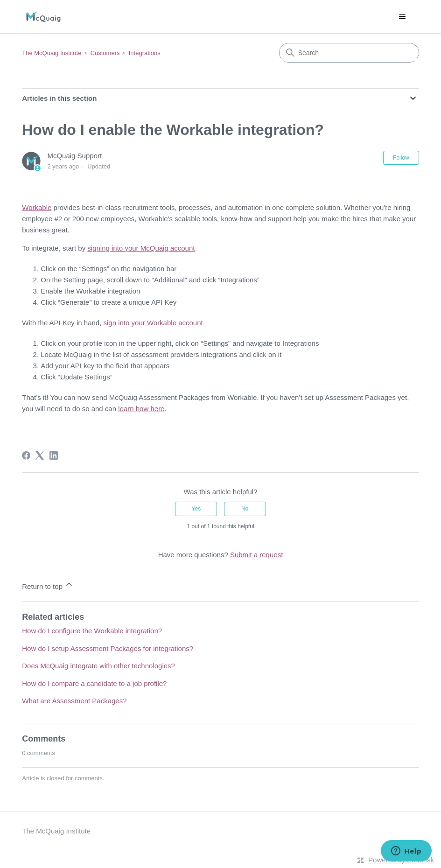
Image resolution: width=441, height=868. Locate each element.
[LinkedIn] (54, 455)
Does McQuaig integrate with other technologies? (98, 666)
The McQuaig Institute (52, 53)
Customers (105, 53)
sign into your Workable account (153, 323)
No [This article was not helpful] (245, 509)
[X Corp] (40, 455)
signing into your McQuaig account (141, 248)
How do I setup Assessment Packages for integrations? (108, 648)
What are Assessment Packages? (74, 701)
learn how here (141, 409)
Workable (37, 207)
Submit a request (256, 555)
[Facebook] (26, 455)
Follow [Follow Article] (401, 158)
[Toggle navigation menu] (402, 17)
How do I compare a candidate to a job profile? (94, 683)
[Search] (349, 53)
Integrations (145, 53)
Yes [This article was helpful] (196, 509)
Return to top (48, 585)
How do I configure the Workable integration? (92, 631)
